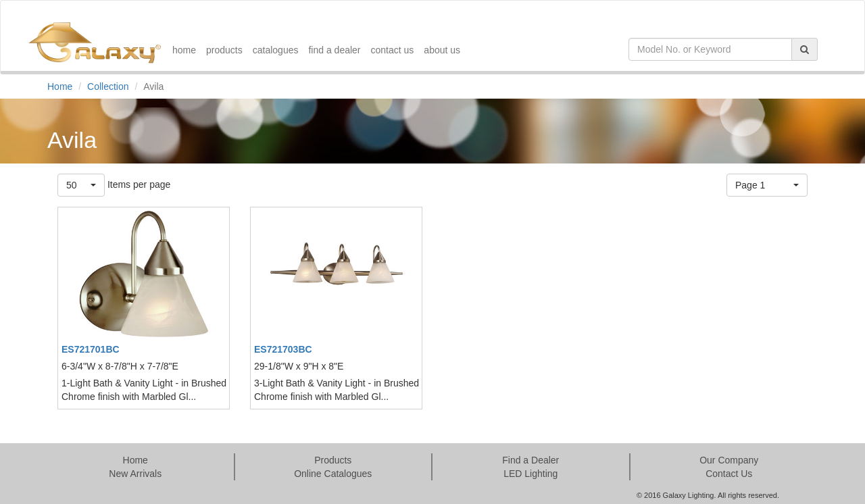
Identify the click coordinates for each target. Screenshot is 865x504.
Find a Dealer (530, 460)
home (184, 50)
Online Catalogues (333, 474)
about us (442, 50)
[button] (81, 185)
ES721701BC (91, 349)
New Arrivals (135, 474)
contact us (393, 50)
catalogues (276, 50)
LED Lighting (530, 474)
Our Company (729, 460)
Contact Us (729, 474)
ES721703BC (283, 349)
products (224, 50)
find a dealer (334, 50)
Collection (108, 86)
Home (60, 86)
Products (333, 460)
